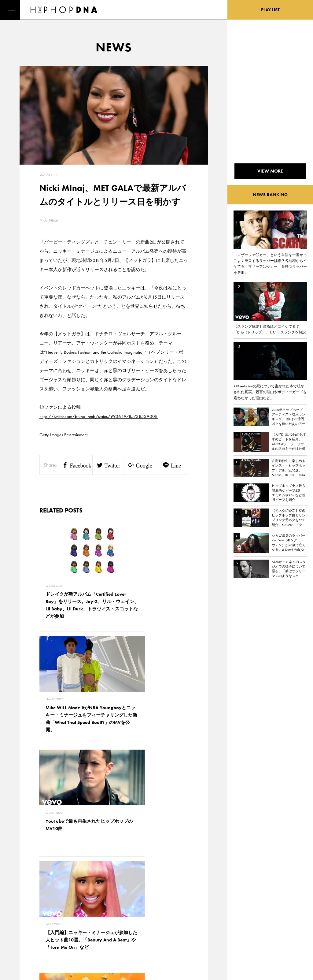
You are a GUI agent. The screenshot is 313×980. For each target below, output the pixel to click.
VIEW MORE (114, 814)
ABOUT (22, 943)
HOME (22, 900)
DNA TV (22, 911)
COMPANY (53, 921)
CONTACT (52, 900)
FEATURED (25, 932)
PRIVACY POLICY (58, 911)
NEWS (21, 921)
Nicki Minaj (49, 220)
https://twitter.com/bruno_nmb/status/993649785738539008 (99, 416)
